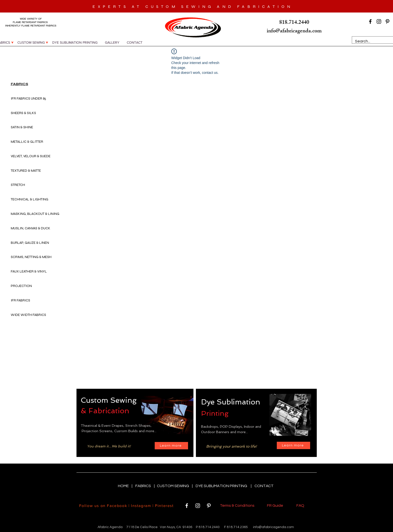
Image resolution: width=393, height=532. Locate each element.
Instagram (141, 506)
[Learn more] (171, 446)
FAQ (300, 506)
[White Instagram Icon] (198, 506)
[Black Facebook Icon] (370, 21)
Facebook (117, 506)
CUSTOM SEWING (173, 486)
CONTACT (264, 486)
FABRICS (144, 486)
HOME (124, 486)
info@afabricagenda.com (273, 527)
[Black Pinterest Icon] (387, 21)
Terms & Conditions (238, 506)
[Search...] (374, 41)
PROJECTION (21, 286)
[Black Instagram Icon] (379, 21)
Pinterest (164, 506)
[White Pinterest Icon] (209, 506)
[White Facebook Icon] (187, 506)
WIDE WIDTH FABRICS (28, 315)
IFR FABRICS (20, 300)
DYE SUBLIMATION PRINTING (222, 486)
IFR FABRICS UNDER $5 (28, 98)
